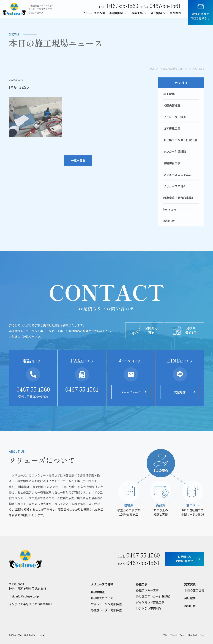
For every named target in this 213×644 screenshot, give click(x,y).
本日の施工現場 (194, 590)
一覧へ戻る (78, 160)
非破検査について (102, 598)
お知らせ (169, 221)
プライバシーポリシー (173, 635)
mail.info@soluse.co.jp (24, 596)
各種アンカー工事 (147, 590)
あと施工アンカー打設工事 (180, 140)
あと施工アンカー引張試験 (153, 596)
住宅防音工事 (172, 163)
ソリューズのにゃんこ (177, 175)
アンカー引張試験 (175, 151)
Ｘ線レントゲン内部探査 (106, 604)
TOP (152, 69)
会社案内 (175, 13)
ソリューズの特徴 (94, 13)
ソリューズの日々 (175, 186)
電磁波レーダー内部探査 (106, 610)
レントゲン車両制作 (149, 608)
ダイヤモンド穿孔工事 (150, 602)
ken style (170, 209)
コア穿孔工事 (172, 128)
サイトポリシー (196, 635)
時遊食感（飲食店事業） (179, 198)
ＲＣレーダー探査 (175, 117)
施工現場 (169, 94)
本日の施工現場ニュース (174, 69)
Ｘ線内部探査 (172, 105)
